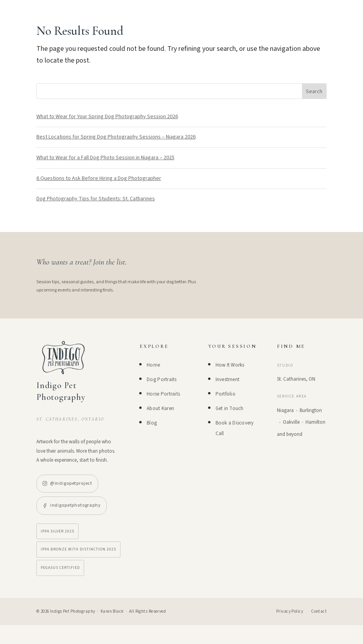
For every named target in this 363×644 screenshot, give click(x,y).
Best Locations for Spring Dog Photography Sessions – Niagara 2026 (116, 137)
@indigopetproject (67, 483)
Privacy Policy (290, 611)
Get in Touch (230, 408)
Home (153, 365)
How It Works (230, 365)
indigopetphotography (72, 505)
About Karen (160, 408)
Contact (319, 611)
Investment (228, 380)
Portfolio (226, 394)
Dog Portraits (162, 380)
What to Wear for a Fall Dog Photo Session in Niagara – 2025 (105, 158)
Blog (152, 423)
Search (314, 92)
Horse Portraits (163, 394)
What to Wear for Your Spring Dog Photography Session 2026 (107, 117)
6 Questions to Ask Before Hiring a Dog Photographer (99, 178)
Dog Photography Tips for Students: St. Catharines (96, 199)
